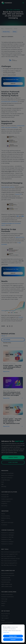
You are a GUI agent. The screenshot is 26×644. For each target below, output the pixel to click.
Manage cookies (13, 636)
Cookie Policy (6, 632)
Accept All (13, 640)
